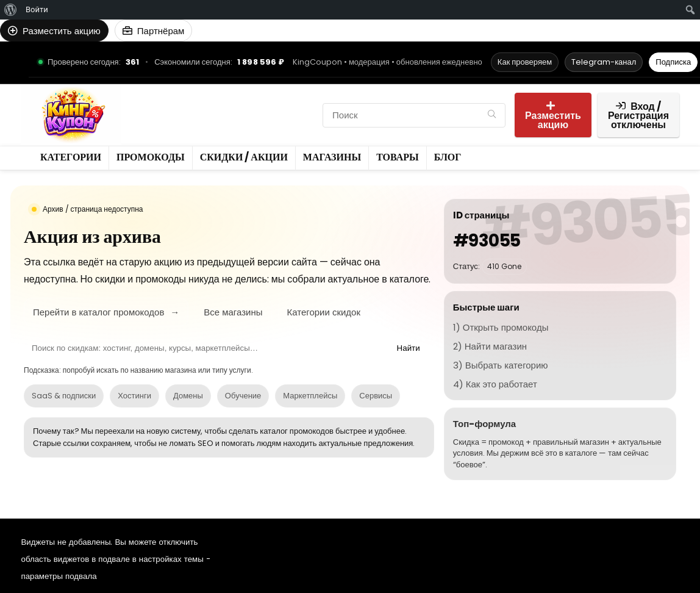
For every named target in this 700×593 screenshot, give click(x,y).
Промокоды (221, 94)
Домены (188, 396)
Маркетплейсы (310, 396)
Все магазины (233, 312)
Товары (296, 115)
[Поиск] (492, 115)
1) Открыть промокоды (501, 327)
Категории (160, 94)
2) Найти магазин (490, 346)
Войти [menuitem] (37, 9)
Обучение (243, 396)
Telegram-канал (604, 62)
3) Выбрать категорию (501, 365)
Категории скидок (324, 312)
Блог (147, 136)
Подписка (673, 62)
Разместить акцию (553, 116)
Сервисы (376, 396)
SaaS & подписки (64, 396)
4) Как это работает (495, 384)
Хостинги (134, 396)
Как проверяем (525, 62)
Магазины (244, 115)
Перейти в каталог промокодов (106, 312)
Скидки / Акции (173, 115)
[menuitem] (11, 10)
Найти (409, 348)
